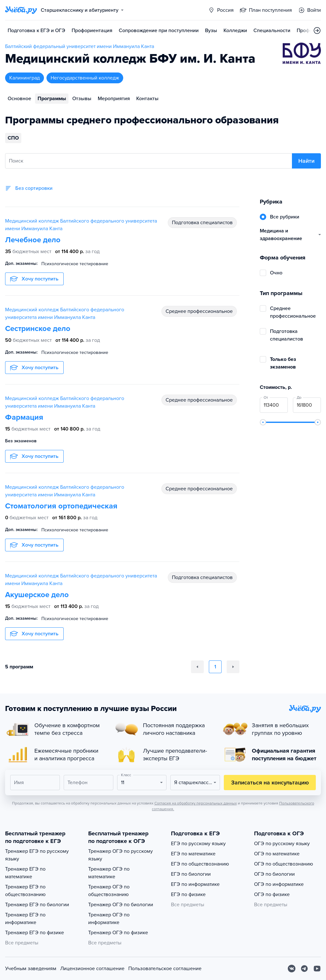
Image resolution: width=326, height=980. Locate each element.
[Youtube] (317, 969)
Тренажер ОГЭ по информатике (109, 919)
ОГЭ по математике (277, 854)
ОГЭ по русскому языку (282, 844)
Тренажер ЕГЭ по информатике (25, 919)
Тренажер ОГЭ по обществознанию (109, 891)
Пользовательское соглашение (165, 969)
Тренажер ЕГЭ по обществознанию (25, 891)
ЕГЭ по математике (193, 854)
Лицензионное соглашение (92, 969)
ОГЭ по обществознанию (283, 864)
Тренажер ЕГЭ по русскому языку (37, 855)
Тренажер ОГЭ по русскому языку (120, 855)
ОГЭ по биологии (274, 874)
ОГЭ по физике (272, 894)
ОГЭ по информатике (279, 884)
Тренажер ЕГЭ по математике (25, 873)
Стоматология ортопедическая (61, 506)
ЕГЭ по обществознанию (200, 864)
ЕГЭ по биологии (191, 874)
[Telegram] (304, 969)
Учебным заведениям (31, 969)
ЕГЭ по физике (188, 894)
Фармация (24, 417)
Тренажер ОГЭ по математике (109, 873)
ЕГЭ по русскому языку (198, 844)
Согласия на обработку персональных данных (196, 803)
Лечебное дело (33, 240)
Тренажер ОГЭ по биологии (121, 905)
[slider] (263, 422)
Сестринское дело (38, 329)
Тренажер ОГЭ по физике (118, 933)
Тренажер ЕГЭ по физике (35, 933)
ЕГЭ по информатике (195, 884)
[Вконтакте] (292, 969)
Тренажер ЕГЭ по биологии (37, 905)
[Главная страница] (21, 10)
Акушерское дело (37, 595)
